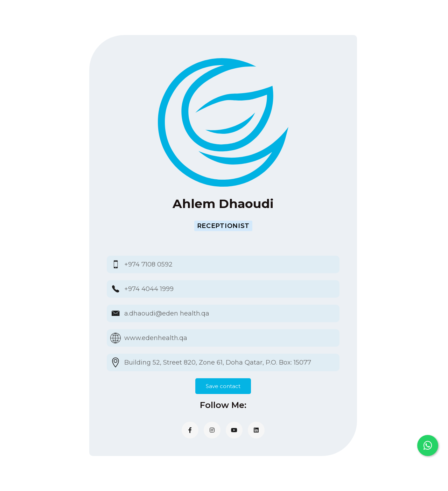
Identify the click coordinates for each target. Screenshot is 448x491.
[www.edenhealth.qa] (115, 338)
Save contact (223, 386)
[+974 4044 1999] (115, 289)
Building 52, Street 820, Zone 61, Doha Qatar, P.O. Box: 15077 (218, 362)
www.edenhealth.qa (156, 338)
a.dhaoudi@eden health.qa (167, 313)
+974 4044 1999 (149, 289)
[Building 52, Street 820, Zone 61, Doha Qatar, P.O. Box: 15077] (115, 362)
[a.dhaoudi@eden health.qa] (115, 313)
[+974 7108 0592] (115, 264)
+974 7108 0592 (148, 264)
